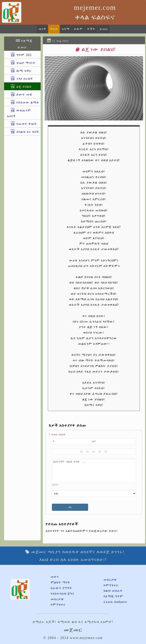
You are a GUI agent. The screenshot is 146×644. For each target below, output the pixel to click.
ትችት (91, 29)
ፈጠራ (104, 29)
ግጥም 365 (19, 55)
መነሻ (42, 29)
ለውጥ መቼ (20, 94)
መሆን (55, 577)
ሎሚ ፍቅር (19, 71)
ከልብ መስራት (113, 591)
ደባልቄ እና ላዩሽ (23, 132)
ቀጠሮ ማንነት (21, 63)
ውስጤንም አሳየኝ (19, 113)
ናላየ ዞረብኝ (20, 79)
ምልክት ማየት (61, 582)
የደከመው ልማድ (23, 102)
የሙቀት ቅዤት (22, 124)
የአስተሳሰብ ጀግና (63, 594)
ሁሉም (78, 29)
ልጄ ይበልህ (19, 87)
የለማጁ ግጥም (113, 596)
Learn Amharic (115, 602)
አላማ (66, 29)
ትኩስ (54, 29)
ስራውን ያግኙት (61, 588)
